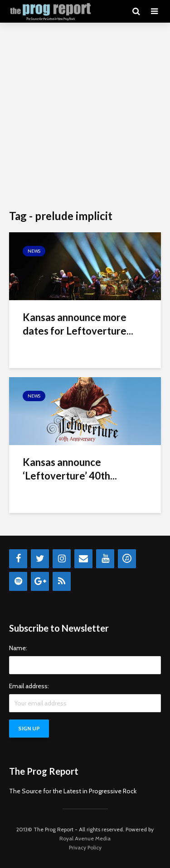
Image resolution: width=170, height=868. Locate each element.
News (34, 251)
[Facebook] (18, 559)
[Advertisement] (85, 117)
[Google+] (40, 581)
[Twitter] (40, 559)
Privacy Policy (85, 847)
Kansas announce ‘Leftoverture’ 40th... (70, 469)
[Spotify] (18, 581)
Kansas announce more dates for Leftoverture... (78, 324)
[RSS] (62, 581)
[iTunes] (127, 559)
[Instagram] (62, 559)
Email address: (29, 686)
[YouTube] (105, 559)
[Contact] (83, 559)
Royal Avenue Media (85, 838)
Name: (18, 648)
